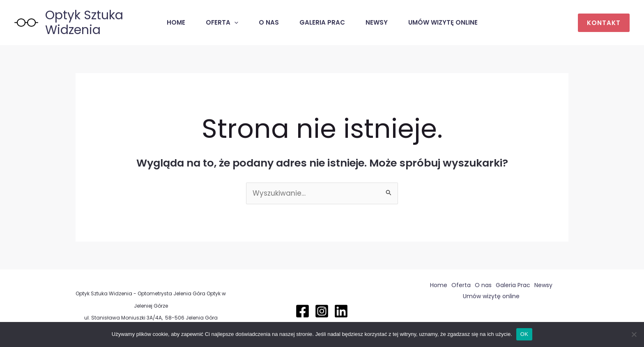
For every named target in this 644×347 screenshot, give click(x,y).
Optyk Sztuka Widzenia (84, 23)
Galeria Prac (322, 22)
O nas (269, 22)
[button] (604, 23)
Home (176, 22)
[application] (234, 23)
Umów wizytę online (443, 22)
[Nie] (634, 334)
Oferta (222, 23)
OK (524, 334)
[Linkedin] (341, 311)
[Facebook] (302, 311)
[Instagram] (322, 311)
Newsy (377, 22)
